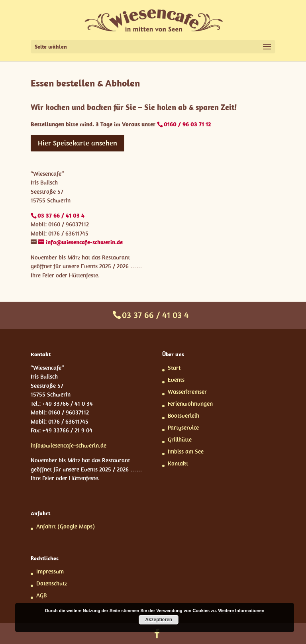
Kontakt (178, 463)
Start (174, 368)
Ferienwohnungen (190, 403)
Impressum (50, 571)
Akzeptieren (159, 620)
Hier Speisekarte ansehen (77, 143)
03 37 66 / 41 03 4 (155, 315)
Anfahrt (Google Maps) (66, 526)
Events (176, 380)
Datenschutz (52, 583)
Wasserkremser (187, 392)
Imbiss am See (186, 451)
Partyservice (183, 427)
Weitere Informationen (241, 611)
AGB (41, 595)
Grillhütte (180, 439)
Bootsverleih (183, 415)
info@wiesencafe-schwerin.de (69, 445)
